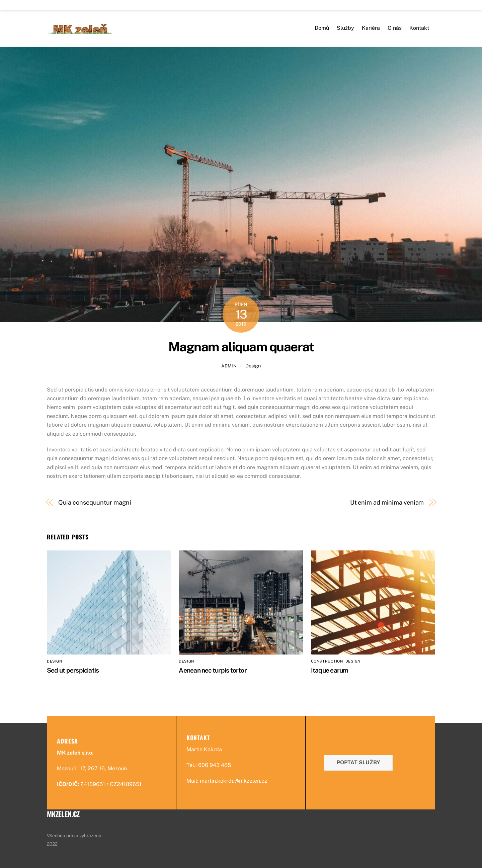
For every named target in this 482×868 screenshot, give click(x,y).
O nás (395, 28)
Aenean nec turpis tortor (213, 670)
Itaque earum (330, 670)
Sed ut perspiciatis (73, 670)
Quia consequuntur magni (95, 502)
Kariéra (371, 28)
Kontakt (419, 28)
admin (229, 366)
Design (253, 366)
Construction (327, 661)
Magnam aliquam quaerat (241, 347)
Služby (345, 28)
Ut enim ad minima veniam (387, 502)
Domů (322, 28)
